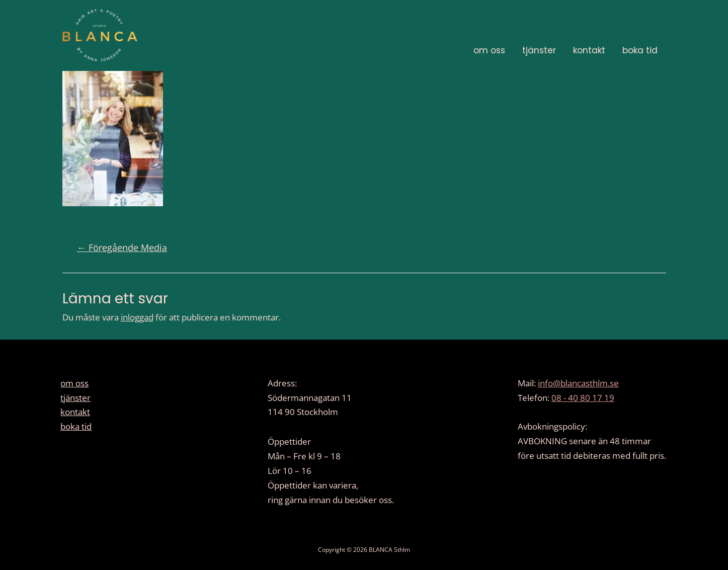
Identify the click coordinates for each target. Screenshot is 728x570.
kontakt (589, 50)
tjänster (539, 50)
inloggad (137, 317)
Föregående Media (122, 248)
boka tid (640, 50)
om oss (489, 50)
